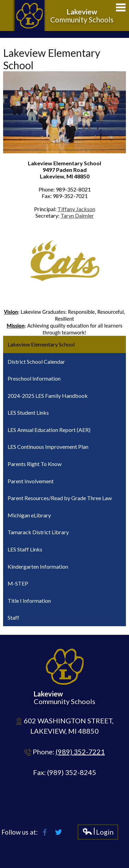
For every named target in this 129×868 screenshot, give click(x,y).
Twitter (58, 832)
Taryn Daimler (77, 215)
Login (98, 833)
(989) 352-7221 (80, 752)
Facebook (45, 832)
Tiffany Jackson (76, 209)
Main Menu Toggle (121, 7)
